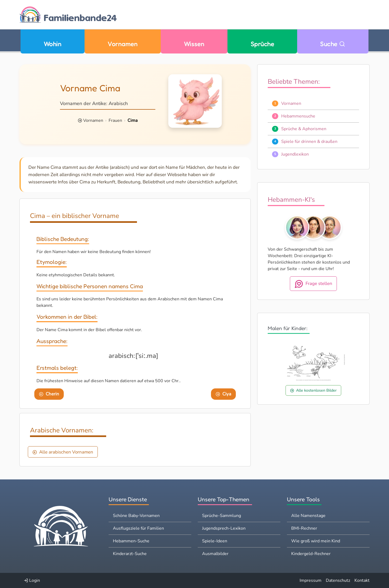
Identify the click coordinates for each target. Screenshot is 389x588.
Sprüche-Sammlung (222, 516)
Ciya (223, 394)
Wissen (194, 44)
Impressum (311, 580)
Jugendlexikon (295, 154)
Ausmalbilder (215, 554)
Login (32, 580)
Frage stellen (313, 284)
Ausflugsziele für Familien (138, 528)
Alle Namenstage (308, 516)
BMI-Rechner (304, 528)
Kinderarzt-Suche (130, 554)
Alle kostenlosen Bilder (313, 390)
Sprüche (262, 44)
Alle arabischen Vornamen (63, 452)
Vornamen (123, 44)
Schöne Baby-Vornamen (136, 516)
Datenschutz (338, 580)
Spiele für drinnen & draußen (309, 142)
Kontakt (362, 580)
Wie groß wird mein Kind (316, 541)
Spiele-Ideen (215, 541)
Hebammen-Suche (131, 541)
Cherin (49, 394)
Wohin (53, 44)
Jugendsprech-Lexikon (224, 528)
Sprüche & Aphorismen (304, 129)
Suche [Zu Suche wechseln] (333, 44)
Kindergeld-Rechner (311, 554)
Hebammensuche (298, 116)
